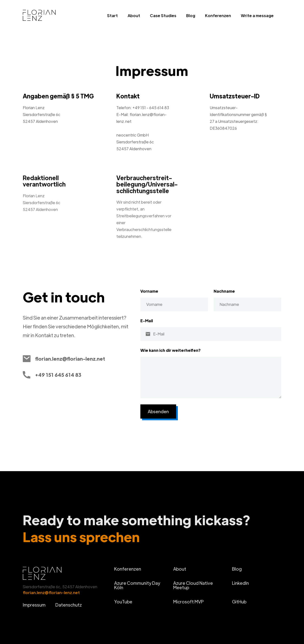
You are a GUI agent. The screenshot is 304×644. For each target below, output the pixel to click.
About (134, 16)
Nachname (224, 291)
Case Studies (163, 16)
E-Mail (147, 321)
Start (112, 16)
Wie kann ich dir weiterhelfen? (170, 350)
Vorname (149, 291)
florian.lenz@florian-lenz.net (51, 596)
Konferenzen (218, 16)
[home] (48, 17)
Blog (191, 16)
